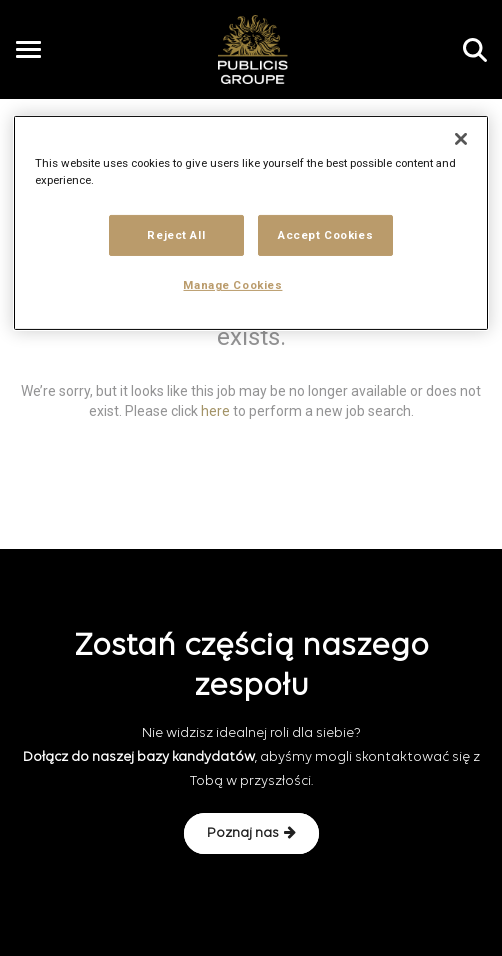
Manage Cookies (232, 285)
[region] (251, 223)
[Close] (461, 139)
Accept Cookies (325, 234)
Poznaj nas (251, 833)
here (215, 410)
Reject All (176, 234)
